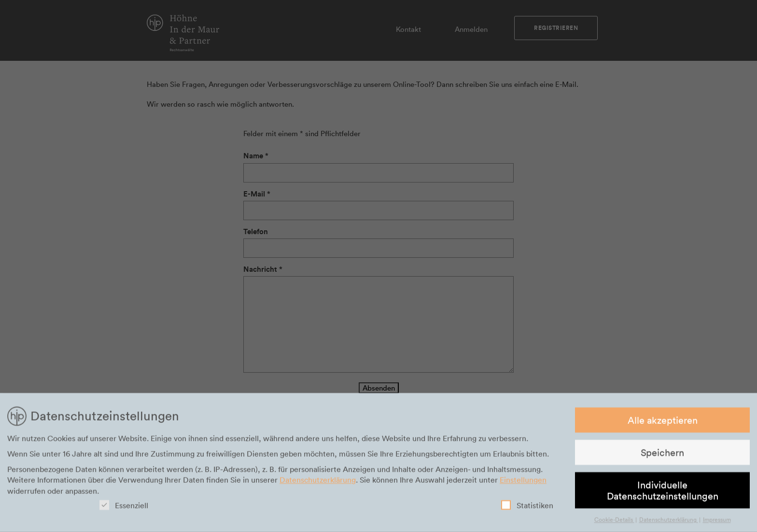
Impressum (717, 521)
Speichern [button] (662, 454)
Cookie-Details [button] (614, 521)
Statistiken (527, 507)
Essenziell (124, 507)
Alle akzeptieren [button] (663, 421)
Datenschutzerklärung (318, 482)
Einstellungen (523, 482)
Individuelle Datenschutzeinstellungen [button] (663, 492)
